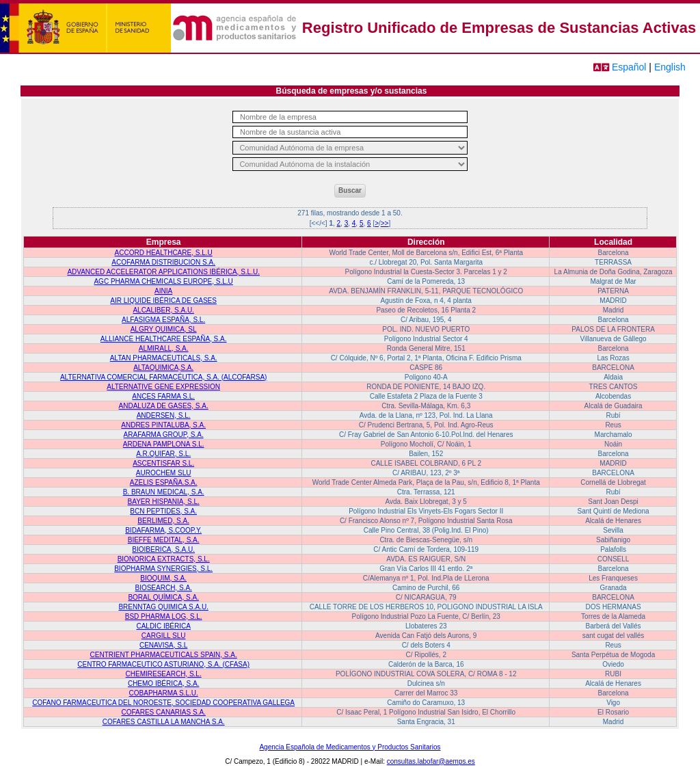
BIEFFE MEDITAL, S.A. (164, 540)
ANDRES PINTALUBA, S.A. (163, 425)
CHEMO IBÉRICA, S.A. (163, 683)
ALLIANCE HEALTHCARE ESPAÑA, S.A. (164, 339)
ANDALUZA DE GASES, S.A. (164, 406)
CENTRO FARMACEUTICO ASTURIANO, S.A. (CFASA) (163, 664)
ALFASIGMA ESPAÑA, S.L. (163, 320)
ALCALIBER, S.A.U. (163, 310)
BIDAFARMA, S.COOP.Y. (163, 530)
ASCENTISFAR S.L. (163, 463)
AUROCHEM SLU (164, 473)
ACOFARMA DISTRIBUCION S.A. (163, 262)
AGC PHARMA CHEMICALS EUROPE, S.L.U (163, 281)
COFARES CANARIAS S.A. (163, 712)
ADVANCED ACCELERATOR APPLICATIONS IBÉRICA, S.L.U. (163, 272)
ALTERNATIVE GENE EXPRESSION (163, 387)
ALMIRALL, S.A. (164, 348)
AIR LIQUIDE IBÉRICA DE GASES (163, 301)
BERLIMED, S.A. (163, 521)
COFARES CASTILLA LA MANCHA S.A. (164, 722)
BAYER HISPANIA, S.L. (164, 502)
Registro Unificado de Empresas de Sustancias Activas (499, 28)
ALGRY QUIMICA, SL (164, 329)
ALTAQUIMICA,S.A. (163, 368)
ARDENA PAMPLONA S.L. (164, 444)
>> (385, 223)
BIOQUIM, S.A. (163, 578)
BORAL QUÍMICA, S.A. (163, 597)
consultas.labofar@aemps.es (431, 761)
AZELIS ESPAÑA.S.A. (164, 482)
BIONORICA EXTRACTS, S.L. (164, 559)
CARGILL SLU (164, 636)
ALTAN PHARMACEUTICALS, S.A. (164, 358)
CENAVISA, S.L (163, 645)
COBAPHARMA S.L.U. (164, 693)
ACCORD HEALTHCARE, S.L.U (164, 253)
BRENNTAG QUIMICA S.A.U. (163, 607)
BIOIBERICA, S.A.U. (163, 549)
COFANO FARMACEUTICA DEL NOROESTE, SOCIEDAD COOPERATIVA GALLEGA (163, 703)
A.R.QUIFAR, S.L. (163, 454)
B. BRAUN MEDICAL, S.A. (164, 492)
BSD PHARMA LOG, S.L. (164, 616)
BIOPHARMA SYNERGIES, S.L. (163, 569)
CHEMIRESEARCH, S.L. (164, 674)
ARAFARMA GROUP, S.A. (164, 435)
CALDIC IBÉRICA (163, 626)
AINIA (163, 291)
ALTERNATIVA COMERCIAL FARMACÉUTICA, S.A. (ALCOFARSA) (163, 377)
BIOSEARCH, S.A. (163, 588)
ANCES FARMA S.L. (163, 396)
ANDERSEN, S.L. (164, 415)
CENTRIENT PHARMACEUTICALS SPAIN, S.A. (164, 655)
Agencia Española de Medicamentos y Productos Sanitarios (350, 747)
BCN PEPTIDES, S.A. (163, 511)
